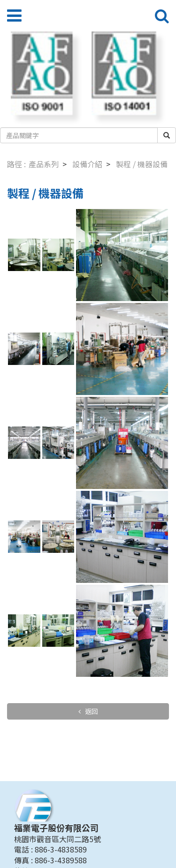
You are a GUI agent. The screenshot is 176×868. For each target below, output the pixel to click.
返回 (91, 711)
